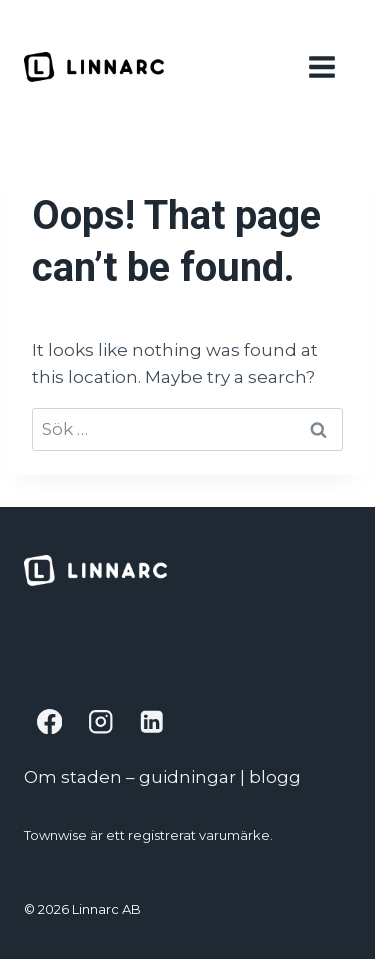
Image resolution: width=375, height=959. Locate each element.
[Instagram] (100, 721)
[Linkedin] (151, 721)
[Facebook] (49, 721)
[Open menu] (325, 66)
